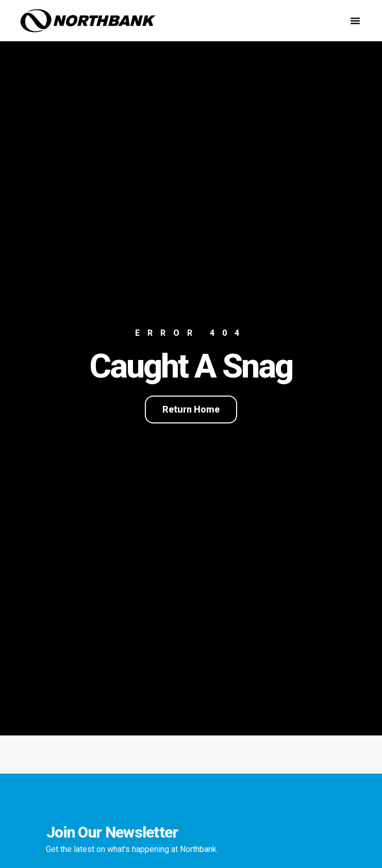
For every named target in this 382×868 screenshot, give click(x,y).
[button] (355, 21)
